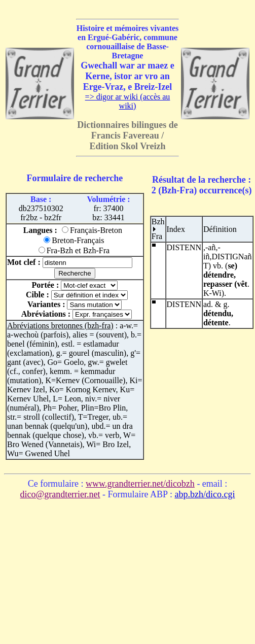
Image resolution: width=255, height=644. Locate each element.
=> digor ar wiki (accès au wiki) (128, 101)
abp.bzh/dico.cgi (205, 494)
